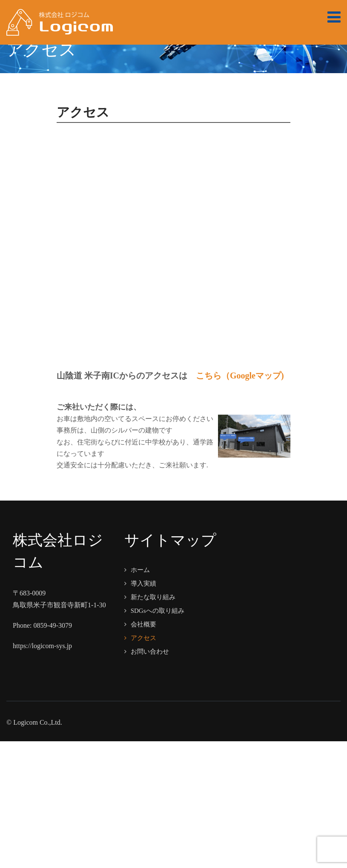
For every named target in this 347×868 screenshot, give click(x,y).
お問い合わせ (150, 652)
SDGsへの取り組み (158, 611)
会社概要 (143, 624)
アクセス (143, 638)
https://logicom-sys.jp (42, 646)
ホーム (140, 570)
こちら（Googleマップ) (240, 376)
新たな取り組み (153, 597)
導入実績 (143, 583)
